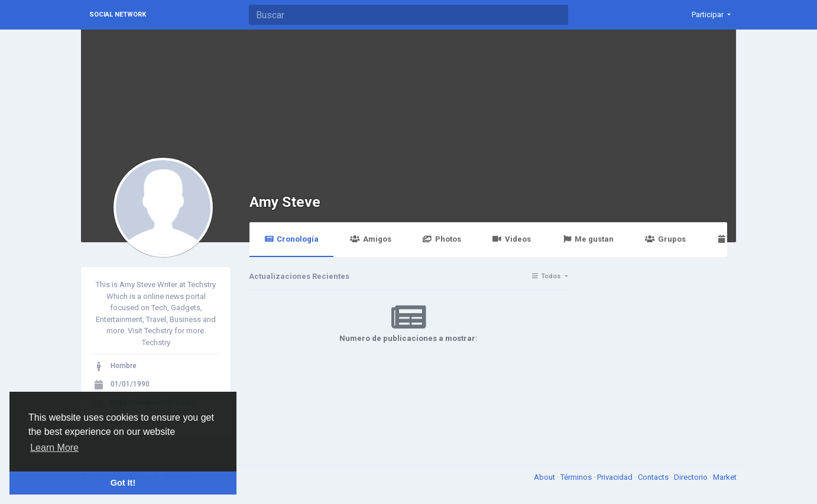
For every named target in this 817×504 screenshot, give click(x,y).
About (545, 477)
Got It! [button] (123, 483)
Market (725, 477)
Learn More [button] (54, 448)
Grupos (665, 239)
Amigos (370, 239)
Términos (577, 477)
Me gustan (588, 239)
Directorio (692, 477)
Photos (442, 239)
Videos (512, 239)
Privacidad (616, 477)
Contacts (654, 477)
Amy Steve (285, 202)
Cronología (291, 239)
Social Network (118, 14)
